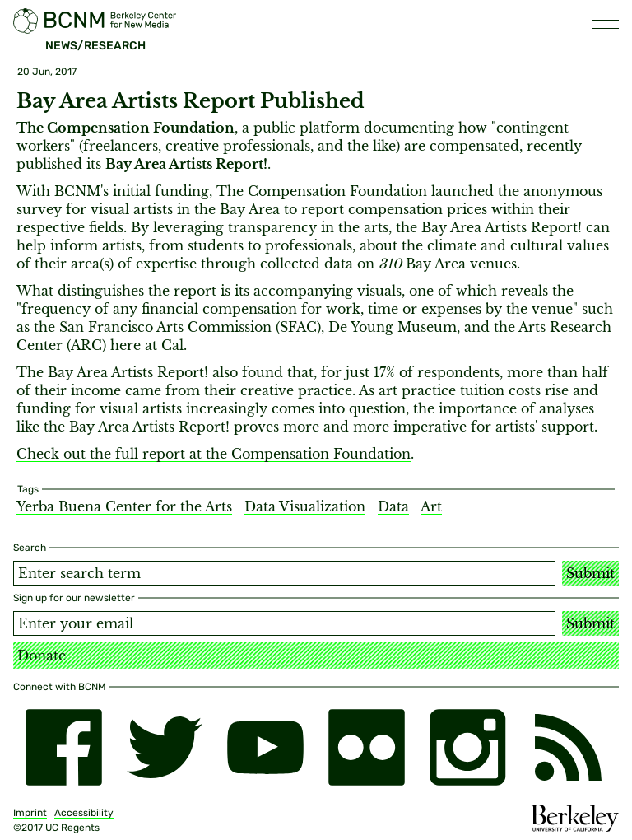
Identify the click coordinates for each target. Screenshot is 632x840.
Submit (590, 573)
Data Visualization (305, 506)
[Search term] (284, 573)
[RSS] (568, 747)
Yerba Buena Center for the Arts (124, 506)
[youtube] (265, 747)
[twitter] (165, 747)
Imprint (30, 813)
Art (431, 506)
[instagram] (468, 747)
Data (393, 506)
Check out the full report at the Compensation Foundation (214, 454)
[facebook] (64, 747)
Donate (42, 656)
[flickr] (367, 747)
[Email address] (284, 623)
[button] (606, 20)
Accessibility (84, 813)
